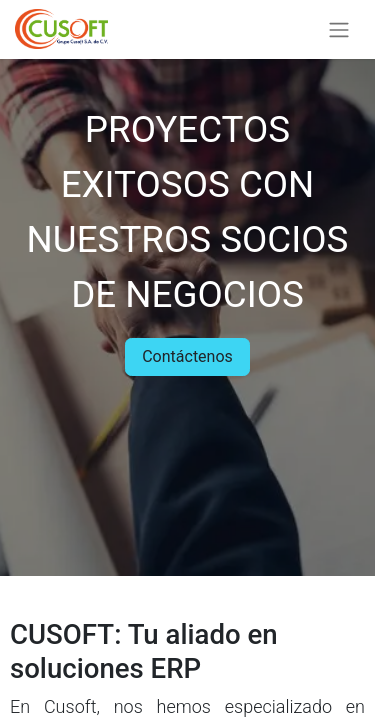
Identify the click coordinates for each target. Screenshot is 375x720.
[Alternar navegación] (339, 29)
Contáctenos (187, 356)
